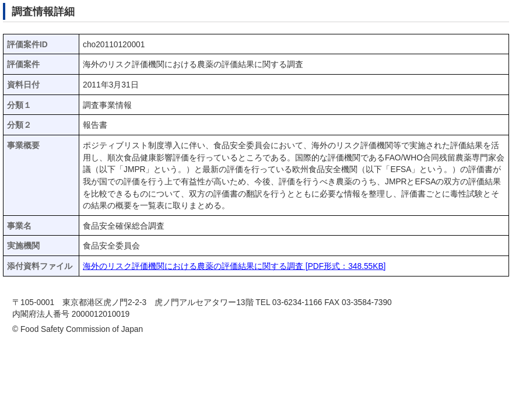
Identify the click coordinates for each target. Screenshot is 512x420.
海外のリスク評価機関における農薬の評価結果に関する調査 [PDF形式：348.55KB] (234, 266)
